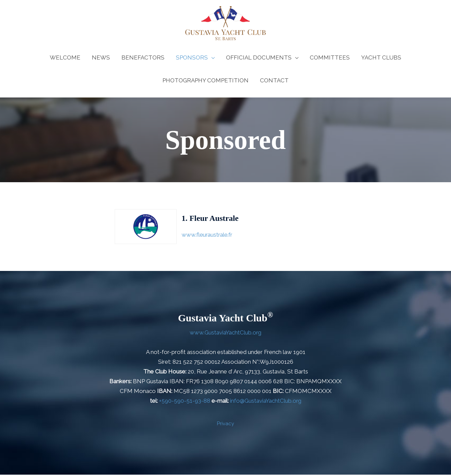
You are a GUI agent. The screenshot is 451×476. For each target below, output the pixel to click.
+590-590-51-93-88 (184, 402)
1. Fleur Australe (211, 220)
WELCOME (65, 59)
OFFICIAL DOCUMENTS (259, 59)
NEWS (101, 59)
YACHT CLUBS (381, 59)
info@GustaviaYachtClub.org (266, 402)
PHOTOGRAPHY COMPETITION (205, 82)
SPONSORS (192, 59)
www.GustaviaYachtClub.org (226, 334)
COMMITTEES (330, 59)
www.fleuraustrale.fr (208, 236)
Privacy (225, 425)
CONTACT (274, 82)
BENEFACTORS (143, 59)
